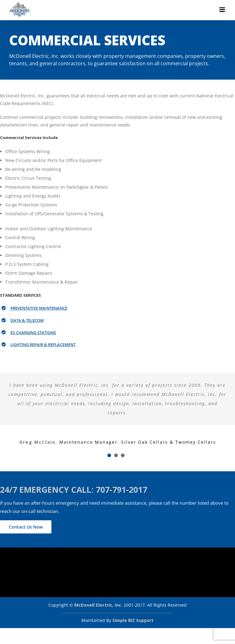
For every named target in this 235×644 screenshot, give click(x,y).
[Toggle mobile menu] (223, 10)
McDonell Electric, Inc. (98, 605)
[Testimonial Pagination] (109, 455)
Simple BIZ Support (133, 620)
